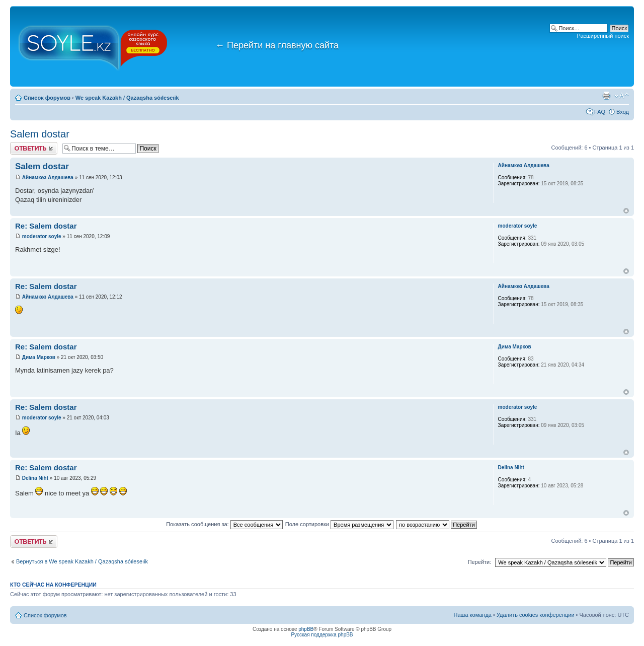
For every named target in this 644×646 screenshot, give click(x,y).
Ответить (34, 148)
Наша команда (473, 615)
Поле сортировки (339, 524)
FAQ (600, 112)
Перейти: (480, 562)
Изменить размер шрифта (622, 96)
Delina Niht (35, 478)
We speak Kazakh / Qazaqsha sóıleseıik (127, 98)
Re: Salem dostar (46, 226)
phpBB (306, 629)
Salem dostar (40, 134)
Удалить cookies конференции (536, 615)
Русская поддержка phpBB (322, 635)
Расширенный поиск (603, 36)
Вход (623, 112)
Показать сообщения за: (224, 524)
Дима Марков (39, 357)
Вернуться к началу (626, 211)
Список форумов (47, 98)
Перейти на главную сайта (277, 45)
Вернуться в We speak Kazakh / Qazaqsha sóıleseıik (82, 561)
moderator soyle (42, 236)
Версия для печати (606, 96)
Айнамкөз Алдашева (48, 177)
